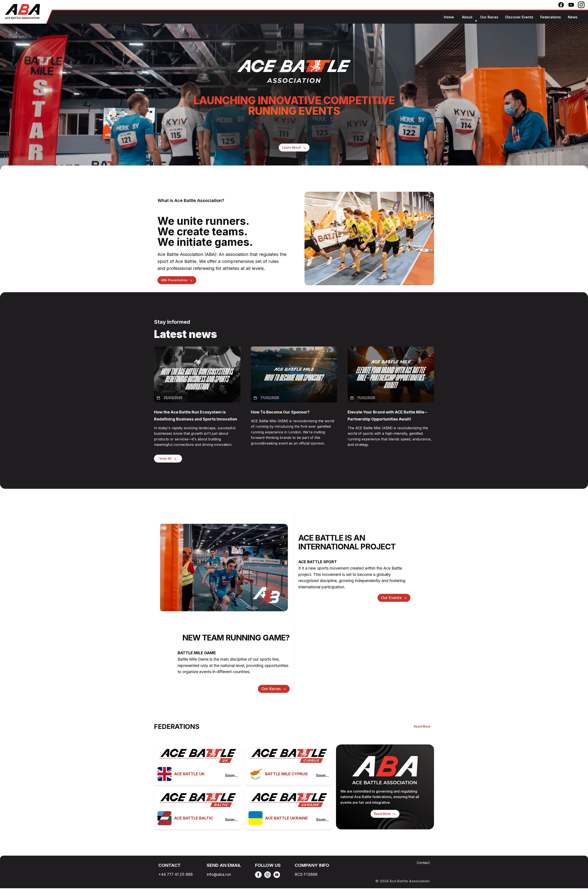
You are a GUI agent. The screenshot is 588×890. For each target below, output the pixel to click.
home (449, 17)
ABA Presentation (174, 280)
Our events (391, 598)
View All (165, 458)
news (573, 17)
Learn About (294, 148)
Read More (422, 726)
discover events (519, 17)
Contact (423, 863)
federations (551, 17)
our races (489, 17)
